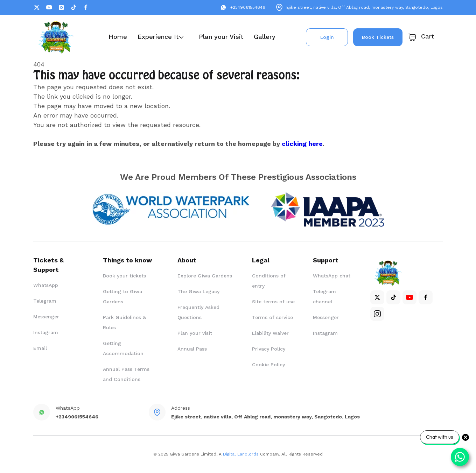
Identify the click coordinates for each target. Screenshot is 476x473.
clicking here (302, 144)
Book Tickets (378, 37)
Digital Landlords (241, 454)
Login (327, 37)
